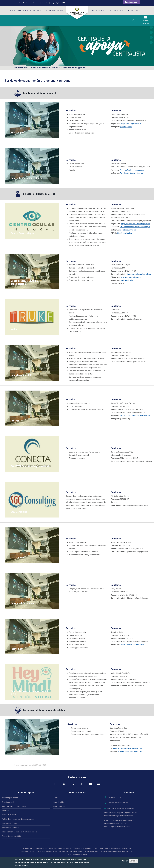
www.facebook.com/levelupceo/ (130, 751)
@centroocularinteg (124, 233)
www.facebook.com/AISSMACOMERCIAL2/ (136, 416)
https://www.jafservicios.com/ (133, 645)
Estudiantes (27, 3)
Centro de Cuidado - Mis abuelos (132, 170)
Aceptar (125, 861)
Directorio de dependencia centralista (119, 808)
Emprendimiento (44, 68)
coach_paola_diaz (127, 280)
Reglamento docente (9, 823)
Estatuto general (8, 802)
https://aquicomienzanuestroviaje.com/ (127, 748)
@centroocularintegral (128, 230)
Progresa (33, 68)
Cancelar (133, 861)
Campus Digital (55, 3)
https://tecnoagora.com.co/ (131, 124)
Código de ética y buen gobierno (14, 806)
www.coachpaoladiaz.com (131, 277)
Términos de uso (59, 806)
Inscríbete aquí (131, 2)
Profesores (36, 3)
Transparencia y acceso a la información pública (19, 832)
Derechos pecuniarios (10, 798)
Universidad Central (21, 68)
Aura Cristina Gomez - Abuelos (131, 173)
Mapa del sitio (58, 802)
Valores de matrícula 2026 (11, 836)
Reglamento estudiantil (10, 828)
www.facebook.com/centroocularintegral (135, 227)
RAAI (64, 3)
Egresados (45, 3)
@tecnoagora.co (126, 127)
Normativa (5, 811)
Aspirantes (18, 3)
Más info (25, 865)
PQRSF (56, 798)
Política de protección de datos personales (18, 819)
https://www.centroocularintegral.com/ (136, 224)
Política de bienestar (9, 815)
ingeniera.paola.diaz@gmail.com (139, 274)
